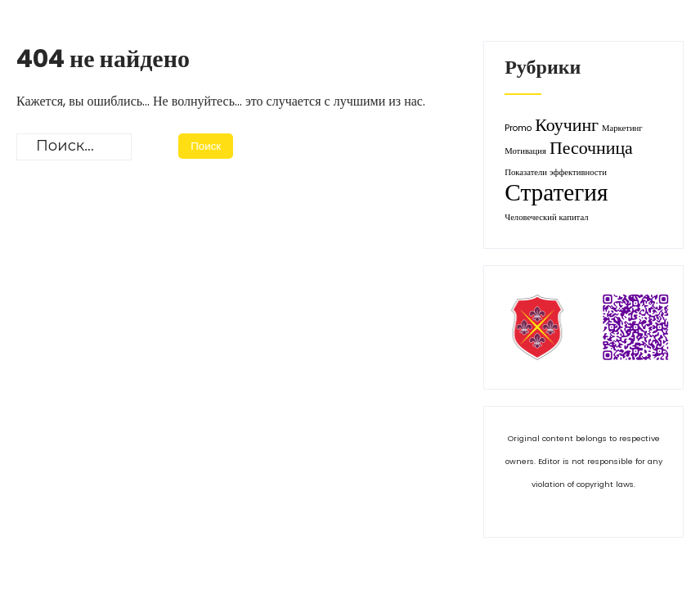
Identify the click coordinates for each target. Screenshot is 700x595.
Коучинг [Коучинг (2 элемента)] (567, 125)
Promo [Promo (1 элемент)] (518, 128)
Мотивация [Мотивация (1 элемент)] (525, 151)
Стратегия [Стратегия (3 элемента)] (556, 192)
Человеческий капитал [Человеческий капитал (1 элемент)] (546, 217)
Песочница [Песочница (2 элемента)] (591, 148)
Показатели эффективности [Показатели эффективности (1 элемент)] (556, 172)
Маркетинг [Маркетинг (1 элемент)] (622, 128)
